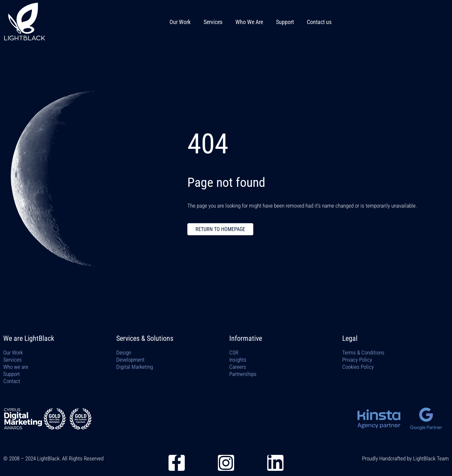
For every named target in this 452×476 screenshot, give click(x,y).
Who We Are (249, 22)
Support (285, 22)
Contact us (319, 22)
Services (213, 22)
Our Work (180, 22)
